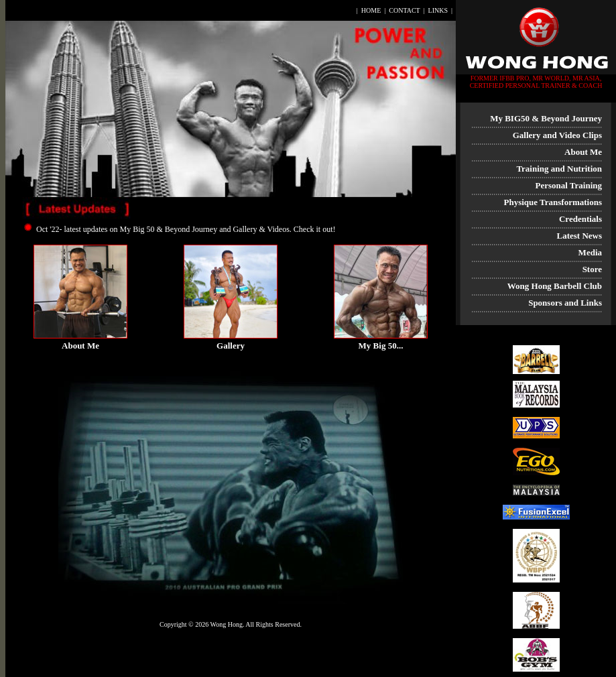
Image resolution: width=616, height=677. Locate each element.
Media (590, 252)
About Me (583, 152)
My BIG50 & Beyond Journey (546, 118)
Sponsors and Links (565, 303)
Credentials (580, 219)
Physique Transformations (553, 202)
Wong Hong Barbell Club (555, 286)
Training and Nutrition (559, 169)
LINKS (438, 10)
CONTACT (404, 10)
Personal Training (568, 185)
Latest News (579, 236)
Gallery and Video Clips (557, 135)
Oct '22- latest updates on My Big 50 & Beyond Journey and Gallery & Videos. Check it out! (186, 229)
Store (592, 269)
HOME (371, 10)
